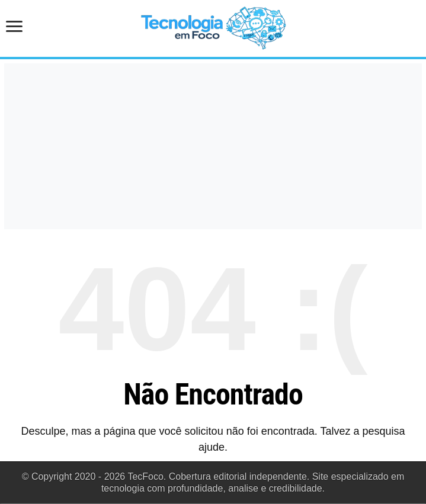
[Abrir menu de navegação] (18, 28)
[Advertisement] (213, 146)
